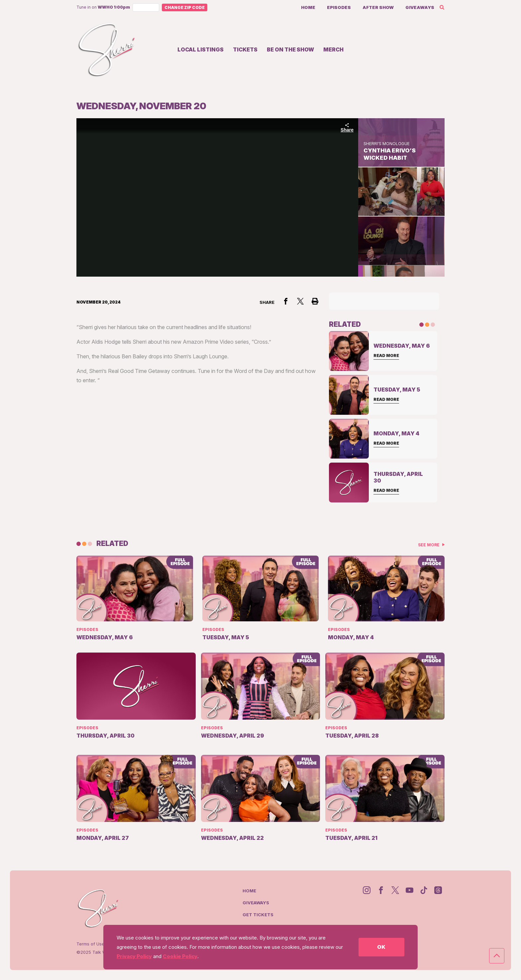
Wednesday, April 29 (233, 736)
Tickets (245, 49)
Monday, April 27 (103, 838)
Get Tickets (258, 915)
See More (429, 545)
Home (308, 7)
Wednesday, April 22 (232, 838)
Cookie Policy (180, 956)
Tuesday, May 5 (226, 637)
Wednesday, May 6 (105, 637)
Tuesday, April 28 (352, 736)
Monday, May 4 (351, 637)
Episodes (339, 7)
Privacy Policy (134, 956)
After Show (378, 7)
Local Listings (201, 49)
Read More (386, 356)
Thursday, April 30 (105, 736)
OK (381, 947)
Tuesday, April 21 (351, 838)
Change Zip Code (185, 7)
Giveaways (420, 7)
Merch (333, 49)
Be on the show (290, 49)
